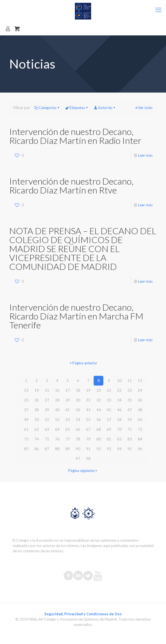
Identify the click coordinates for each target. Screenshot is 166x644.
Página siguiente (83, 471)
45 (109, 410)
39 (47, 410)
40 (57, 410)
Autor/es (105, 108)
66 (78, 429)
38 (37, 410)
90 (78, 449)
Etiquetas (77, 108)
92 (99, 449)
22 (119, 390)
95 (130, 449)
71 (130, 429)
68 (99, 429)
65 (68, 429)
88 (57, 449)
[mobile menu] (158, 10)
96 (140, 449)
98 (88, 459)
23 (130, 390)
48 (140, 410)
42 (78, 410)
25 (26, 400)
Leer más (145, 155)
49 (26, 420)
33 (109, 400)
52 (57, 420)
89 (68, 449)
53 (68, 420)
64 (57, 429)
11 (130, 381)
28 (57, 400)
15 (47, 390)
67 (88, 429)
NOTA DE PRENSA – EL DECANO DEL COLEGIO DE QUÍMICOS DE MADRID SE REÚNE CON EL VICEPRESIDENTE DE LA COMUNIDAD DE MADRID (83, 249)
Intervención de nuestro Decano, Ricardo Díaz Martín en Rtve (71, 186)
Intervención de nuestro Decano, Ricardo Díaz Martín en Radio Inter (75, 136)
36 (140, 400)
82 (119, 439)
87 (47, 449)
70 (119, 429)
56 (99, 420)
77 (68, 439)
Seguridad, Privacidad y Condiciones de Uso (83, 614)
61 (26, 429)
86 (37, 449)
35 (130, 400)
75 (47, 439)
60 (140, 420)
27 (47, 400)
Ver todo (144, 108)
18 (78, 390)
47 (130, 410)
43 (88, 410)
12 (140, 381)
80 (99, 439)
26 (37, 400)
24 (140, 390)
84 (140, 439)
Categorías (47, 108)
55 (88, 420)
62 (37, 429)
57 (109, 420)
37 (26, 410)
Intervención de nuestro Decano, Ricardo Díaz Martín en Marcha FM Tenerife (76, 316)
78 (78, 439)
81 (109, 439)
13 (26, 390)
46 (119, 410)
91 (88, 449)
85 (26, 449)
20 (99, 390)
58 (119, 420)
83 (130, 439)
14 (37, 390)
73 (26, 439)
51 (47, 420)
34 (119, 400)
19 (88, 390)
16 (57, 390)
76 (57, 439)
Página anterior (83, 363)
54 (78, 420)
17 (68, 390)
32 (99, 400)
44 (99, 410)
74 (37, 439)
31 (88, 400)
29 (68, 400)
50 (37, 420)
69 (109, 429)
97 (78, 459)
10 (119, 381)
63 (47, 429)
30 (78, 400)
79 (88, 439)
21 (109, 390)
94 (119, 449)
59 (130, 420)
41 (68, 410)
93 (109, 449)
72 (140, 429)
